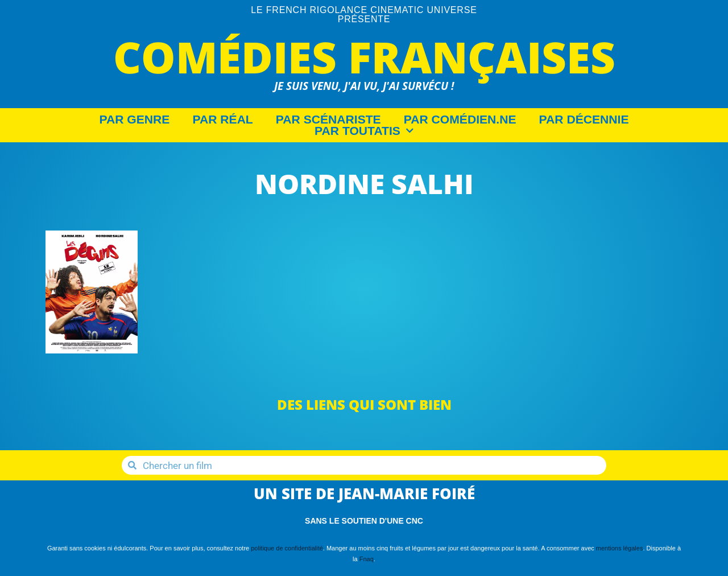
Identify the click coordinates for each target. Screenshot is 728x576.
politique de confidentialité (287, 548)
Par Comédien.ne (460, 120)
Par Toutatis (364, 131)
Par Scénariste (328, 120)
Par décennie (584, 120)
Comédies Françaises (364, 57)
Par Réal (222, 120)
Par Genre (135, 120)
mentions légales (620, 548)
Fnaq (367, 559)
